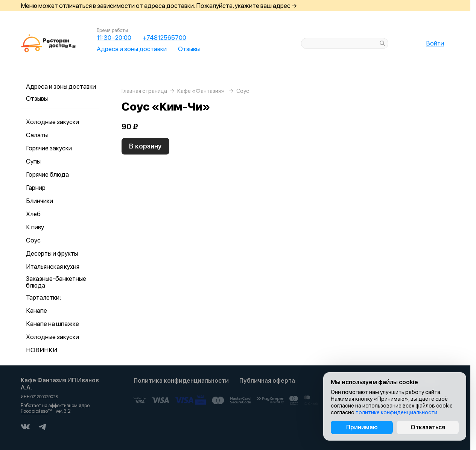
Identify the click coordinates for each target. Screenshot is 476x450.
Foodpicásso (34, 411)
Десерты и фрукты (52, 253)
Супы (33, 161)
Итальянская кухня (53, 267)
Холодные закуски (52, 122)
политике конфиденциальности (396, 412)
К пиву (35, 227)
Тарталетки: (43, 297)
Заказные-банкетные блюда (56, 282)
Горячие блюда (47, 174)
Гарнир (36, 188)
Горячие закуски (49, 148)
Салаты (37, 135)
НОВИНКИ (42, 350)
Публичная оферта (267, 381)
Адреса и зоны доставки (132, 49)
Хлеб (33, 214)
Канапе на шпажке (52, 324)
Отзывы (189, 49)
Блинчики (40, 201)
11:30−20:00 (114, 38)
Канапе (36, 311)
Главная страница (144, 91)
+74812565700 (164, 38)
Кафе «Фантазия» (201, 91)
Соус (33, 240)
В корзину (145, 146)
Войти (435, 43)
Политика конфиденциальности (181, 381)
